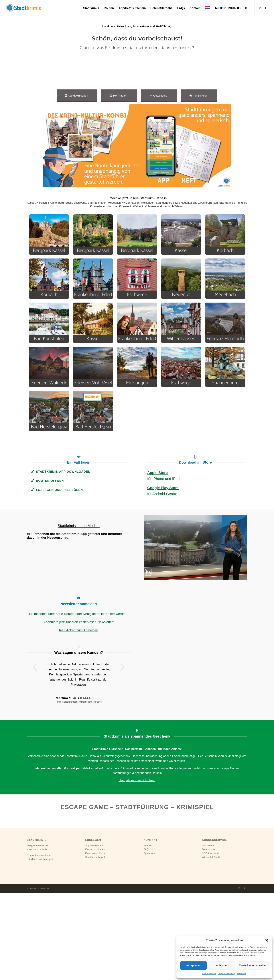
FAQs (147, 936)
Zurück (35, 754)
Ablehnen (222, 965)
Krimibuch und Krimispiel (40, 946)
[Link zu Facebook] (266, 8)
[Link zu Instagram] (260, 8)
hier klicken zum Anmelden (79, 717)
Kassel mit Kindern (95, 936)
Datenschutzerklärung (227, 974)
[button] (267, 940)
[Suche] (246, 8)
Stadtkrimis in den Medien (79, 613)
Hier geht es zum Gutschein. (137, 867)
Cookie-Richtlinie (209, 974)
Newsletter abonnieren (39, 942)
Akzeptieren (193, 965)
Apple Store (157, 560)
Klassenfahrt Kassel (96, 940)
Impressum (242, 974)
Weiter (122, 754)
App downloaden (94, 932)
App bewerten (151, 940)
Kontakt (148, 932)
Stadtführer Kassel (95, 944)
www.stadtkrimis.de (37, 936)
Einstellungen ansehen (253, 965)
